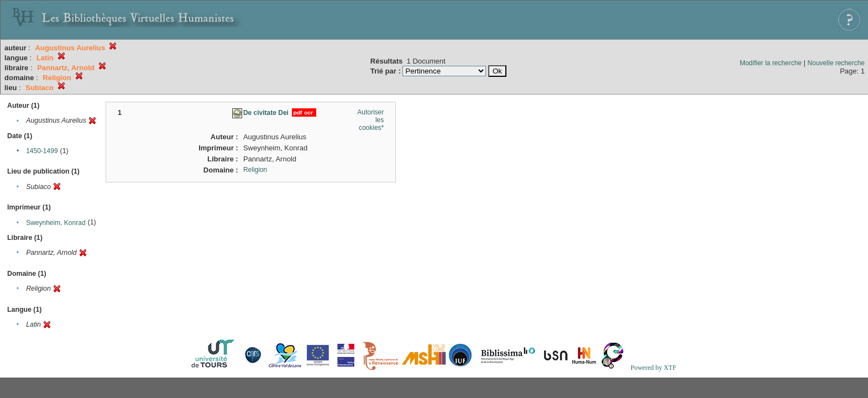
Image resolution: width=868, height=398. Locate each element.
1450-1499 (42, 151)
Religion (255, 170)
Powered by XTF (653, 368)
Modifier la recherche (771, 63)
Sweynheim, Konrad (56, 223)
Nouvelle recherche (836, 63)
